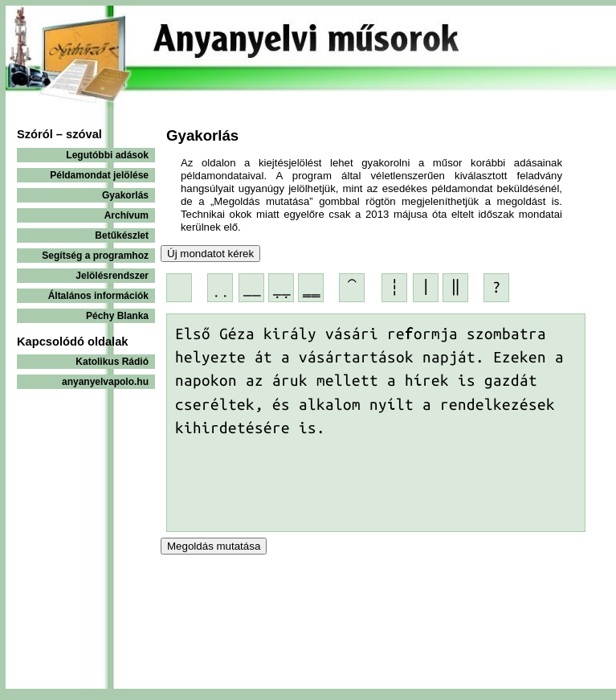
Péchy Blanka (117, 316)
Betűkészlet (122, 235)
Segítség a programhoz (95, 256)
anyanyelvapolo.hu (105, 382)
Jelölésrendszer (112, 276)
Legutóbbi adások (107, 155)
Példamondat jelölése (99, 175)
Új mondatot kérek (210, 254)
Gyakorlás (125, 195)
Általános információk (98, 296)
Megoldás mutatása (214, 546)
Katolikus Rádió (112, 362)
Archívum (126, 215)
